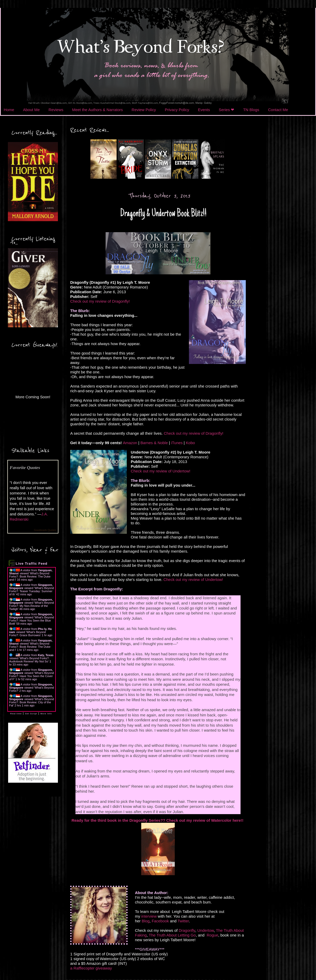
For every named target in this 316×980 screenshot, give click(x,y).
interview (149, 916)
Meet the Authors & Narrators (97, 110)
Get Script (31, 714)
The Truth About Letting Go (172, 935)
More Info (46, 714)
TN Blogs (251, 110)
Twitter (183, 921)
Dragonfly (187, 930)
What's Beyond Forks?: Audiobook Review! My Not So (29, 660)
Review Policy (144, 110)
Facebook (160, 921)
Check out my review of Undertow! (160, 471)
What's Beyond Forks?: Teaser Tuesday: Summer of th (32, 591)
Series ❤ (227, 110)
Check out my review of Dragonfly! (100, 301)
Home (9, 110)
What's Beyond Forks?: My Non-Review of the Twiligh (32, 606)
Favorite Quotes (25, 467)
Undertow (206, 930)
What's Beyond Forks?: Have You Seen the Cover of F (32, 676)
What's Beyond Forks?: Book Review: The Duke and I (30, 576)
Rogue (213, 935)
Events (204, 110)
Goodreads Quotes (45, 530)
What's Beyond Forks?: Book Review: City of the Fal (32, 702)
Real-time (16, 714)
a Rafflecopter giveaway (91, 968)
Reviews (56, 110)
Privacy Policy (177, 110)
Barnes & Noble (154, 443)
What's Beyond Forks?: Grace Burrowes (28, 634)
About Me (31, 110)
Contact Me (278, 110)
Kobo (190, 443)
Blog (146, 921)
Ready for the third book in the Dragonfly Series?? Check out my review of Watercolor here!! (158, 820)
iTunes (177, 443)
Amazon (130, 443)
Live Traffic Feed (32, 563)
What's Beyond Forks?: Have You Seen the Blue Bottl (32, 620)
